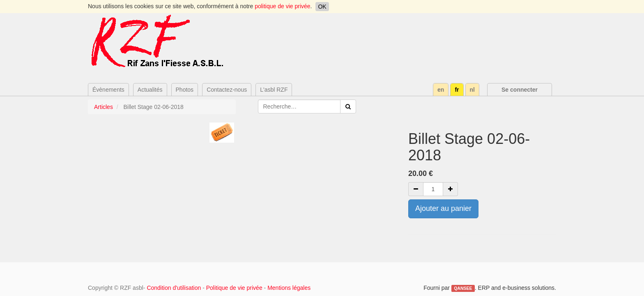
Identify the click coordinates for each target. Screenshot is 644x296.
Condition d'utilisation (174, 288)
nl (472, 90)
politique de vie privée (282, 6)
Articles (103, 107)
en (441, 90)
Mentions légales (289, 288)
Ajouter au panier (443, 208)
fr (457, 90)
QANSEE (463, 288)
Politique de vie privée (234, 288)
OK (322, 7)
